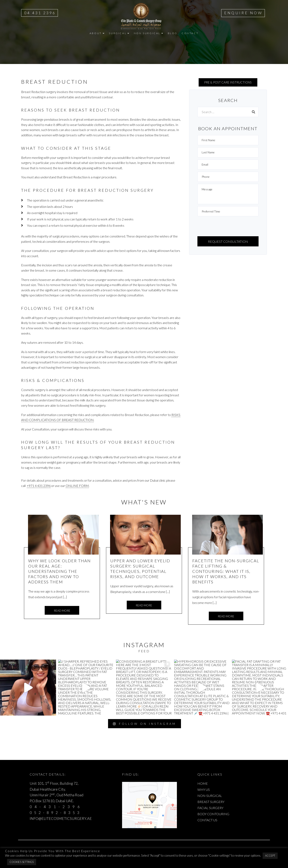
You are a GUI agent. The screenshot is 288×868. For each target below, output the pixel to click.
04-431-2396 (56, 807)
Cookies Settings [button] (22, 862)
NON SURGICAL (147, 33)
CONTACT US (207, 820)
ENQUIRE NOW (243, 13)
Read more (62, 611)
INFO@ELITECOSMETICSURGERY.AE (61, 818)
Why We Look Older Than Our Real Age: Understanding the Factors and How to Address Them (60, 571)
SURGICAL (118, 33)
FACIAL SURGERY (210, 808)
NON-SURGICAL (210, 796)
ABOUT (96, 33)
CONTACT (190, 33)
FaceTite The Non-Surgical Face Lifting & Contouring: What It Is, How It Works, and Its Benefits (226, 571)
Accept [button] (270, 856)
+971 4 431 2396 (39, 486)
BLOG (173, 33)
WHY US (204, 789)
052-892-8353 (56, 813)
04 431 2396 (40, 13)
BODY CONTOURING (213, 814)
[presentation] (228, 226)
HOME (203, 783)
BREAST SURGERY (211, 802)
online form (77, 486)
